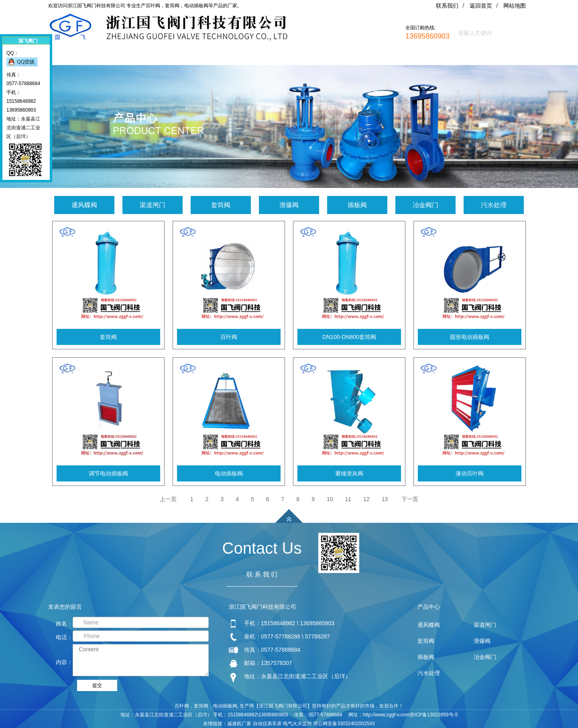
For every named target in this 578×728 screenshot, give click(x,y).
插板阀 (357, 205)
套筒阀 (221, 205)
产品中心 (198, 58)
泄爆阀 (289, 205)
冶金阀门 (425, 205)
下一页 (410, 499)
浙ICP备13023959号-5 (433, 715)
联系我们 (447, 6)
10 (330, 499)
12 (366, 499)
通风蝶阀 (84, 205)
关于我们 (143, 58)
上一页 (168, 499)
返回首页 (481, 6)
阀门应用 (308, 58)
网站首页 (88, 58)
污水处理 (494, 205)
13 (385, 499)
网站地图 (515, 6)
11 (348, 499)
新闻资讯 (253, 58)
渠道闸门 (153, 205)
